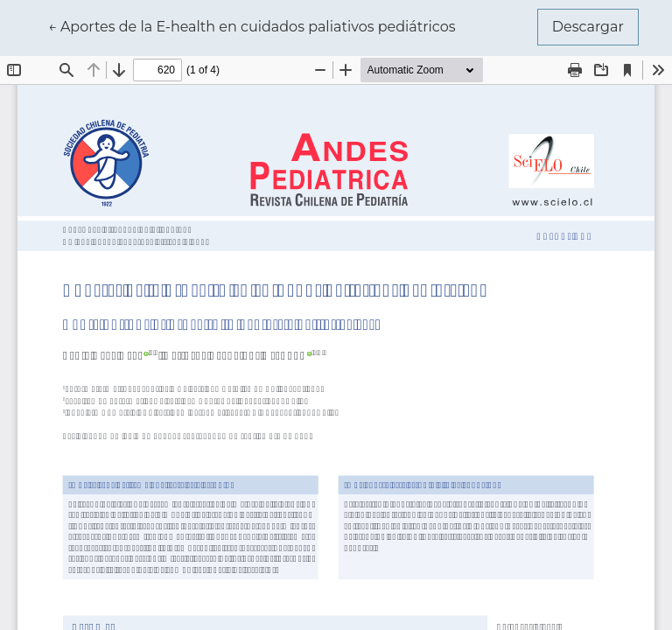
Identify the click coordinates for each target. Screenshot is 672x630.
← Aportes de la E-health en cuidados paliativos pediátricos (252, 25)
